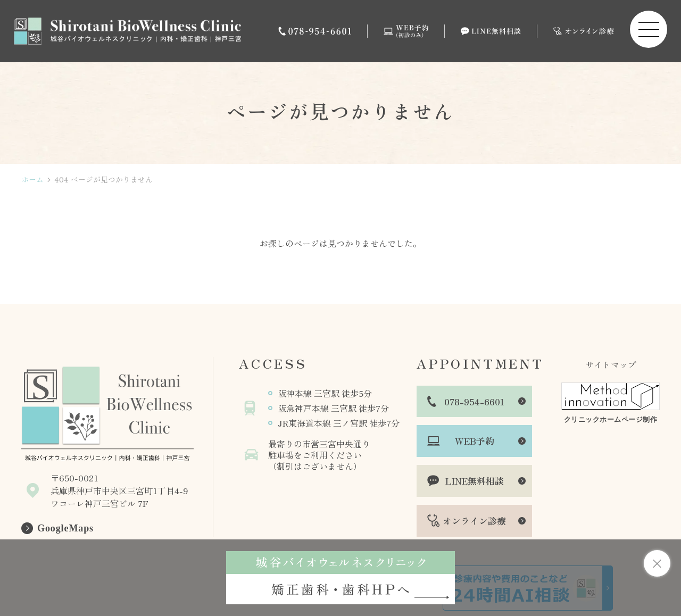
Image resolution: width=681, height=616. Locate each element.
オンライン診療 (474, 521)
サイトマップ (611, 364)
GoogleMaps (65, 528)
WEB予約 (475, 441)
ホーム (32, 180)
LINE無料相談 (475, 481)
